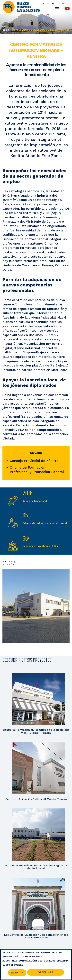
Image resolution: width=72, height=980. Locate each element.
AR (53, 3)
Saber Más (46, 974)
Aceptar (17, 974)
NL (63, 3)
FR (43, 3)
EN (48, 3)
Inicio (6, 30)
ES (58, 3)
